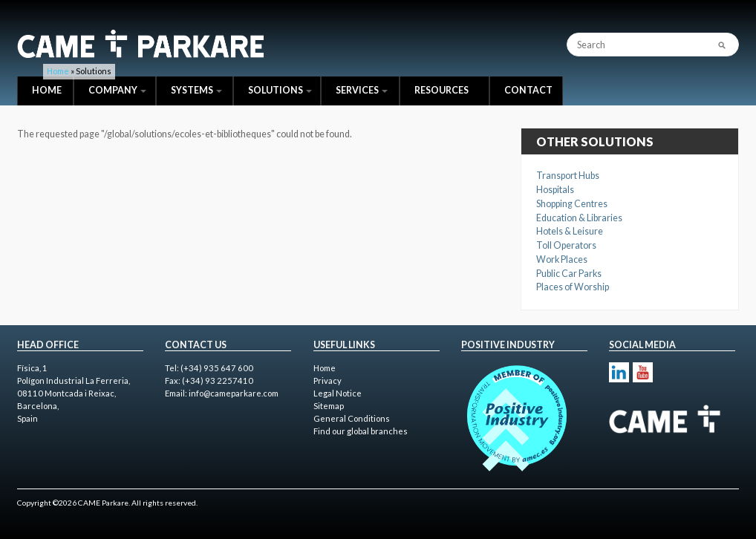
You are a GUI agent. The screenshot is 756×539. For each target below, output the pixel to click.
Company (117, 90)
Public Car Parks (569, 274)
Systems (196, 90)
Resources (441, 90)
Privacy (328, 380)
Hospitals (555, 190)
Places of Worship (573, 287)
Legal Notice (338, 393)
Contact (528, 90)
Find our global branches (361, 431)
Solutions (280, 90)
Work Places (562, 259)
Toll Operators (566, 245)
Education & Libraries (579, 218)
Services (362, 90)
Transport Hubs (568, 176)
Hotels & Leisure (570, 231)
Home (47, 90)
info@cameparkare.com (234, 393)
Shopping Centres (572, 204)
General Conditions (352, 418)
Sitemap (329, 406)
